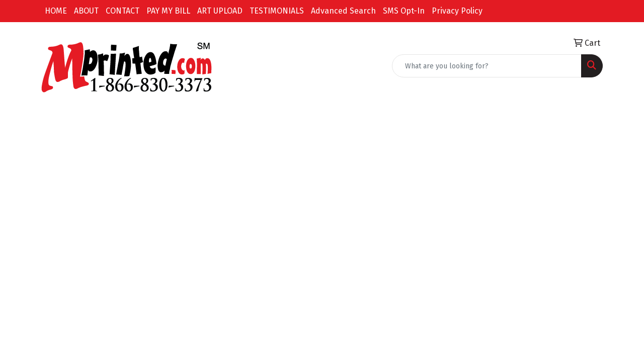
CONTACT (123, 11)
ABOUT (86, 11)
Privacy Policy (457, 11)
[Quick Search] (487, 66)
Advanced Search (343, 11)
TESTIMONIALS (277, 11)
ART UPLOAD (220, 11)
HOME (56, 11)
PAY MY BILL (168, 11)
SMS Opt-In (404, 11)
